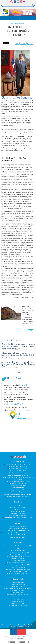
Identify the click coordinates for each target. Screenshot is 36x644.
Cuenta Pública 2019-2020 (18, 471)
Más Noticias (18, 372)
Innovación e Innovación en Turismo (18, 563)
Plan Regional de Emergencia (18, 473)
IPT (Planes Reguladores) (18, 561)
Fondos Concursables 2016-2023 (18, 529)
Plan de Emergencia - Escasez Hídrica (18, 552)
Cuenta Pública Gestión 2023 (18, 467)
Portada (13, 23)
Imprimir (23, 43)
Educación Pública (18, 593)
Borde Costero (18, 505)
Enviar (17, 43)
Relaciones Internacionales (18, 507)
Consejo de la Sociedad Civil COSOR (18, 496)
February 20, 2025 (23, 410)
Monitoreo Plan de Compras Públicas (18, 573)
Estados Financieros (18, 559)
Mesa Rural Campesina (18, 511)
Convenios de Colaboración (18, 486)
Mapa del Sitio (6, 637)
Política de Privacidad (28, 637)
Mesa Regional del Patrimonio (18, 516)
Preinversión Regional (18, 492)
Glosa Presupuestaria (18, 488)
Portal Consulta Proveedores (18, 605)
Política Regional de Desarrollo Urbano (18, 556)
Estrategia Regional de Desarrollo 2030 (18, 569)
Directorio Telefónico (16, 637)
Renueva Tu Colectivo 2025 (18, 537)
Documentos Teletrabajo (18, 567)
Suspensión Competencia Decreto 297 (18, 565)
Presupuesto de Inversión (18, 484)
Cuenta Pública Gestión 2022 (18, 469)
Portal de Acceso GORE (18, 603)
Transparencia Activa (18, 597)
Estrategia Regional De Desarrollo (18, 475)
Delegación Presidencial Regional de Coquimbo (18, 588)
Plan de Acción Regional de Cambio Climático (18, 494)
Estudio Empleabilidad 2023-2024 (18, 571)
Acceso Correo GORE (18, 601)
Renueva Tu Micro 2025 (18, 535)
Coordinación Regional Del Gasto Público (18, 481)
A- (32, 43)
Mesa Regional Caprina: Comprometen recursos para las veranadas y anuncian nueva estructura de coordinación (18, 346)
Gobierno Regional (20, 23)
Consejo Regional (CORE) (18, 584)
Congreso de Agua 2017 (18, 490)
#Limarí (18, 390)
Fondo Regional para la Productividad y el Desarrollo (18, 533)
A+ (28, 43)
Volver (31, 331)
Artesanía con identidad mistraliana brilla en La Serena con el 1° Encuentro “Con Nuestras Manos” (18, 364)
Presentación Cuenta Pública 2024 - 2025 (18, 465)
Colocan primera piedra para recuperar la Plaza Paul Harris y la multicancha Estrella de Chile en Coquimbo (18, 355)
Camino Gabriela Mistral (18, 586)
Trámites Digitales (18, 599)
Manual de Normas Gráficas (17, 639)
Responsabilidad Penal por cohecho (18, 595)
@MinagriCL (23, 385)
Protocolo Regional (18, 591)
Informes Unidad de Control (18, 550)
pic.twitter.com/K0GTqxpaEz (14, 404)
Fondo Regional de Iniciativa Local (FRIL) (18, 531)
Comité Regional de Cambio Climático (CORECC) (18, 518)
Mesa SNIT (18, 509)
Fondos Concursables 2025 (18, 527)
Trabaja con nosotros (18, 582)
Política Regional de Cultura (18, 554)
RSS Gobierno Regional (27, 46)
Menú (18, 18)
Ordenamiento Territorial (18, 513)
